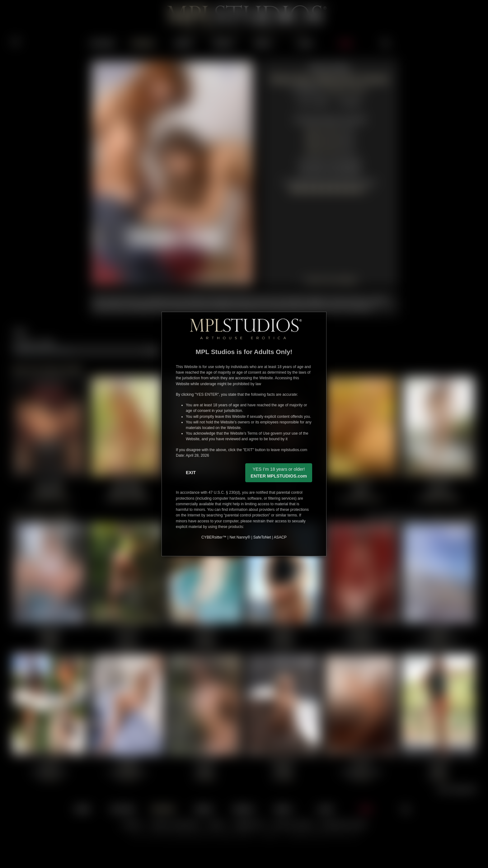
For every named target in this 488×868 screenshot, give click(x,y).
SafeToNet (262, 537)
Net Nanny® (240, 537)
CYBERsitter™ (214, 537)
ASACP (280, 537)
